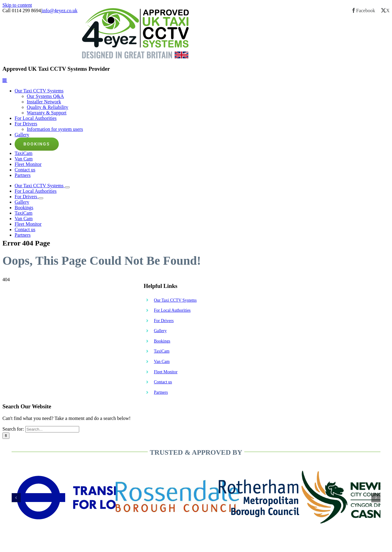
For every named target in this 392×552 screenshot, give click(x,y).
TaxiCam (162, 351)
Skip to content (17, 5)
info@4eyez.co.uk (60, 11)
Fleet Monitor (166, 372)
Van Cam (162, 362)
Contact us (163, 382)
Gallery (160, 331)
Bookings (162, 341)
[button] (16, 498)
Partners (161, 392)
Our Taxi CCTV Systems (175, 300)
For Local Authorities (172, 310)
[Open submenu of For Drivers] (41, 198)
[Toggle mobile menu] (5, 80)
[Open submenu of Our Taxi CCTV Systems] (67, 187)
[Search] (6, 436)
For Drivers (164, 321)
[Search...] (52, 429)
